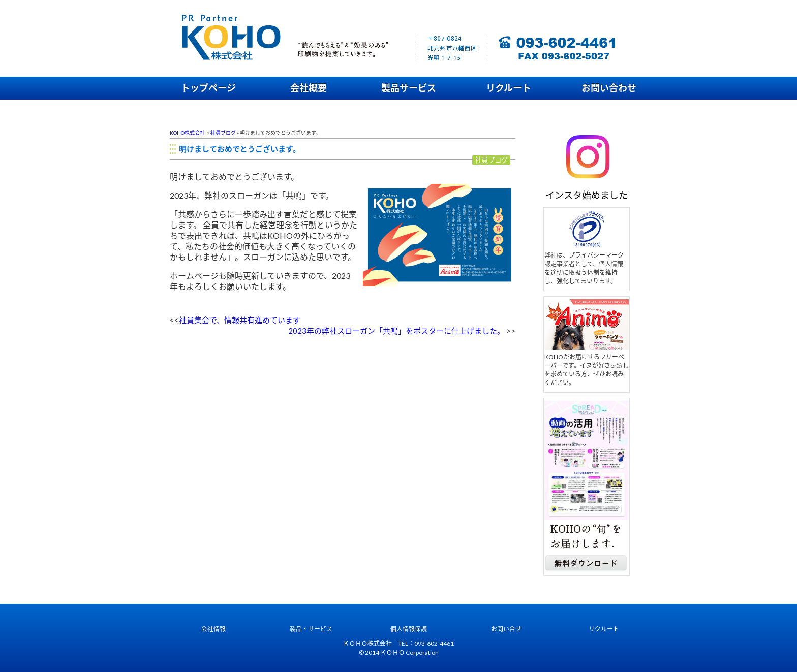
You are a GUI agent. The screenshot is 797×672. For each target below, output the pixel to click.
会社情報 (213, 629)
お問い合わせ (609, 88)
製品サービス (409, 88)
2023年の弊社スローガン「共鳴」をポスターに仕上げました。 (396, 331)
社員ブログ (223, 133)
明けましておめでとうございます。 (240, 149)
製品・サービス (311, 629)
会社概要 (309, 88)
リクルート (509, 88)
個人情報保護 (409, 629)
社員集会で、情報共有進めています (240, 320)
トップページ (208, 88)
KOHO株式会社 (187, 133)
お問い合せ (506, 629)
